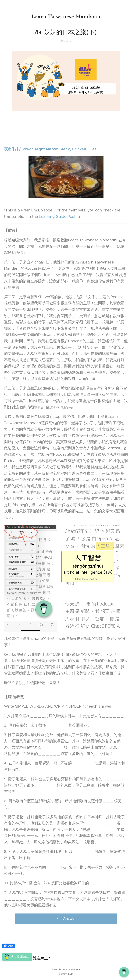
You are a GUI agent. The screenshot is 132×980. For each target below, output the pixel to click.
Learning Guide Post (57, 217)
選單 (128, 4)
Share (9, 946)
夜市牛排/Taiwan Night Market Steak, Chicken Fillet (50, 149)
